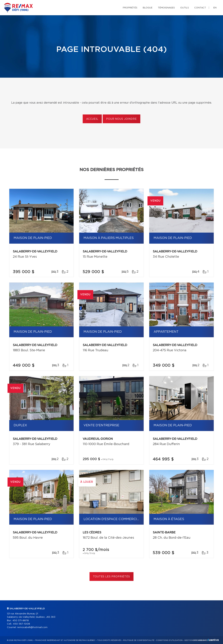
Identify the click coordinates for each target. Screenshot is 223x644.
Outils (185, 8)
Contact (200, 8)
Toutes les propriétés (111, 577)
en (215, 8)
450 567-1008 (21, 624)
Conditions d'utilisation (169, 640)
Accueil (92, 119)
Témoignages (166, 8)
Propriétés (130, 8)
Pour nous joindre (121, 119)
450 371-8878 (21, 621)
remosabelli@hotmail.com (32, 627)
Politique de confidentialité (139, 640)
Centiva (213, 640)
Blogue (148, 8)
